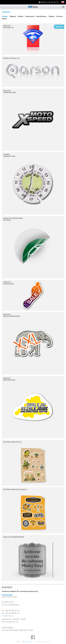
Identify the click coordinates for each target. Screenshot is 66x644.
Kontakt (18, 642)
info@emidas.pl (44, 2)
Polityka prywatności (27, 642)
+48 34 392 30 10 (55, 2)
